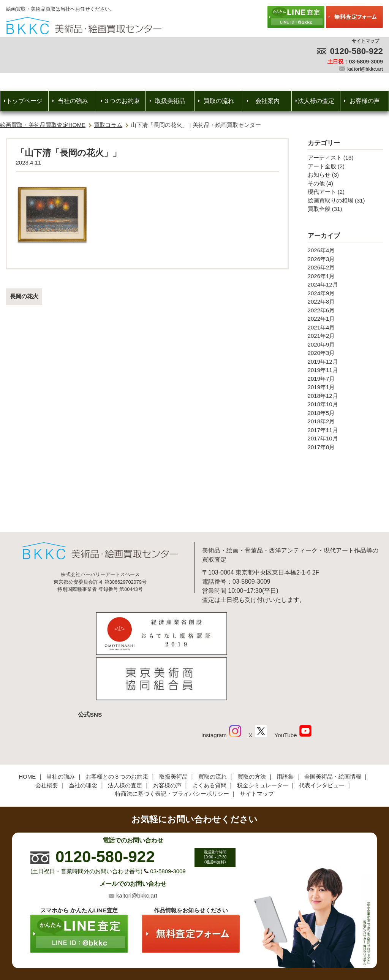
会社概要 (47, 734)
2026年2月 (321, 267)
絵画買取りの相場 (330, 200)
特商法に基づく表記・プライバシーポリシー (172, 743)
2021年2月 (321, 336)
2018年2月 (321, 421)
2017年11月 (323, 430)
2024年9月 (321, 293)
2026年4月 (321, 250)
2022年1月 (321, 319)
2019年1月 (321, 387)
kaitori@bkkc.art (365, 69)
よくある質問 (209, 734)
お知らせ (319, 175)
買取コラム (108, 125)
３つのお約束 (122, 101)
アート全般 (322, 166)
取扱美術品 (170, 101)
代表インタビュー (322, 734)
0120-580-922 (357, 51)
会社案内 (267, 101)
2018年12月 (323, 396)
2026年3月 (321, 259)
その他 (316, 183)
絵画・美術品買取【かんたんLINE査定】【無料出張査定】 (84, 26)
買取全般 (319, 209)
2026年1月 (321, 276)
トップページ (24, 101)
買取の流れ (219, 101)
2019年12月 (323, 362)
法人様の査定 (316, 101)
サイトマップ (365, 41)
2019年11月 (323, 370)
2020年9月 (321, 344)
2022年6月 (321, 310)
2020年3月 (321, 353)
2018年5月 (321, 413)
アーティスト (325, 158)
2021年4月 (321, 327)
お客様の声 (365, 101)
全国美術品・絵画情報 (333, 726)
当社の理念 (83, 734)
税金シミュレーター (263, 734)
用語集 (285, 726)
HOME (27, 726)
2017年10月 (323, 438)
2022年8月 (321, 302)
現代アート (322, 192)
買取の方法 (252, 726)
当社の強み (73, 101)
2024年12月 (323, 284)
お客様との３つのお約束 (117, 726)
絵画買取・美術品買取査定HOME (43, 125)
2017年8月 (321, 447)
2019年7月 (321, 379)
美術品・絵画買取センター (182, 951)
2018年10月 (323, 404)
